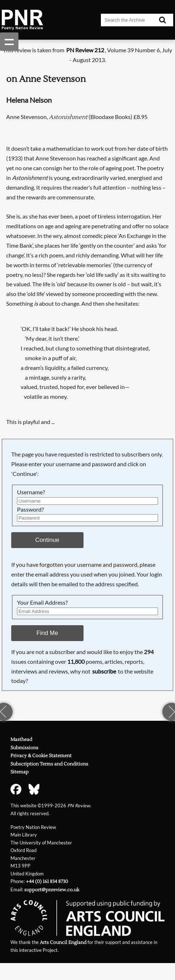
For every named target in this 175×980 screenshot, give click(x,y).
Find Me (47, 633)
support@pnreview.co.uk (52, 890)
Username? (31, 492)
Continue (47, 540)
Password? (30, 509)
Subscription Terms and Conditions (49, 764)
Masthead (21, 740)
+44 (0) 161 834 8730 (47, 882)
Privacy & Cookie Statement (41, 756)
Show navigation (9, 42)
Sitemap (20, 772)
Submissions (24, 748)
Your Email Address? (42, 602)
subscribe (104, 671)
